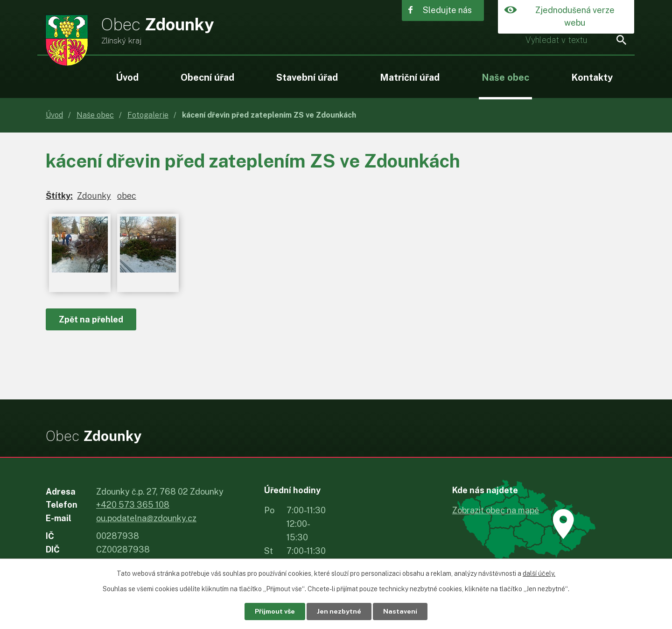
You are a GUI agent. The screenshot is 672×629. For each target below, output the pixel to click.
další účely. (539, 573)
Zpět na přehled (91, 319)
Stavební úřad (307, 77)
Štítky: (59, 196)
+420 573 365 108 (133, 505)
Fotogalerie (148, 115)
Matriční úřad (410, 77)
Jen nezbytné (339, 611)
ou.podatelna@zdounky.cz (146, 518)
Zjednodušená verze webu (575, 17)
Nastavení (401, 611)
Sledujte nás (447, 10)
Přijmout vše (275, 611)
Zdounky (94, 196)
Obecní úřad (207, 77)
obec (127, 196)
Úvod (127, 77)
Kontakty (592, 77)
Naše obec (505, 77)
